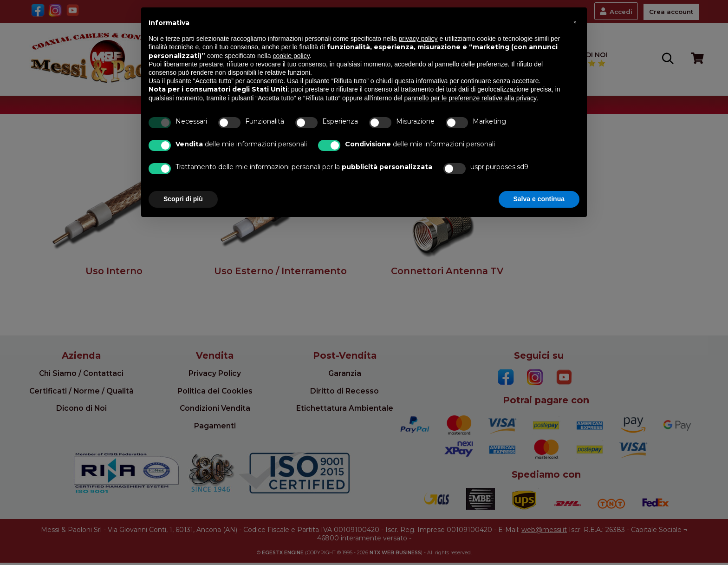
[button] (575, 22)
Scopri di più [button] (183, 199)
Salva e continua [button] (539, 199)
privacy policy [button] (418, 39)
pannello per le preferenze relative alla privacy (471, 98)
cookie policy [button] (291, 56)
